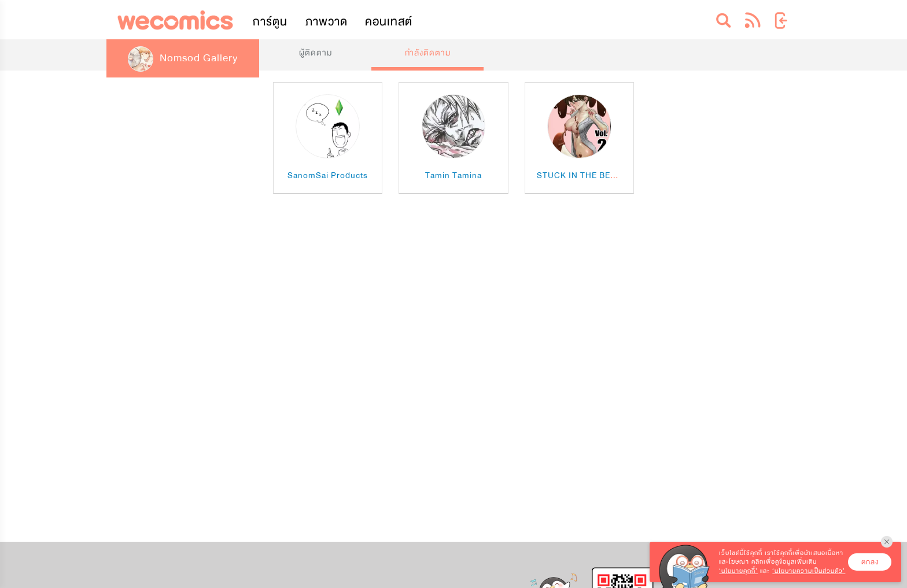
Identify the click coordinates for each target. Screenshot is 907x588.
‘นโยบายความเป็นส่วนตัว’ (809, 571)
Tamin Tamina (454, 175)
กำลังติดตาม (428, 53)
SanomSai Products (328, 175)
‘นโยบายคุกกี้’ (738, 571)
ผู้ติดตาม (316, 53)
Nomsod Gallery (183, 58)
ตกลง (870, 562)
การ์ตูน (270, 22)
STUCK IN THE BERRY (582, 175)
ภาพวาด (327, 22)
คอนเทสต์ (389, 22)
